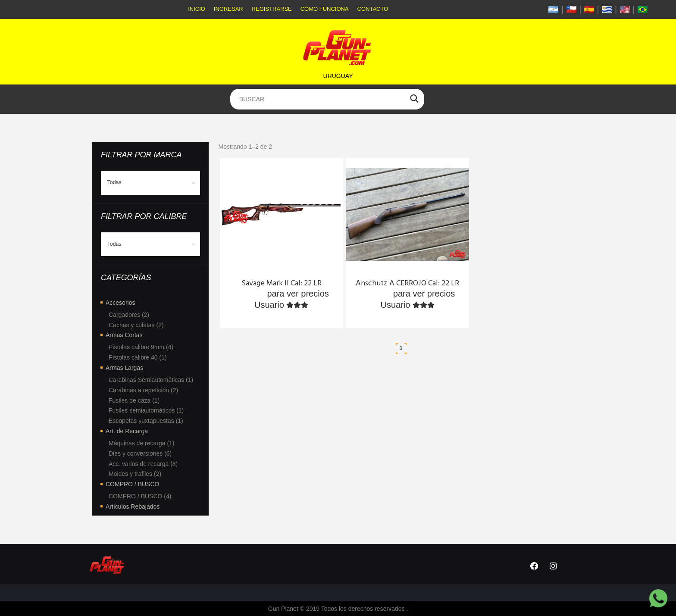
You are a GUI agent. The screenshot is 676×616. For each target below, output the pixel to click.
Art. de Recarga (127, 431)
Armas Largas (124, 368)
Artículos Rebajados (133, 507)
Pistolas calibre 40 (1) (138, 357)
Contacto (373, 9)
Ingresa (249, 294)
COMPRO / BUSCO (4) (140, 496)
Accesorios (120, 303)
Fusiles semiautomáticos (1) (146, 410)
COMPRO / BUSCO (132, 484)
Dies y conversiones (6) (140, 453)
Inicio (197, 9)
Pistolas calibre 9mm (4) (141, 347)
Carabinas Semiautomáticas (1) (151, 380)
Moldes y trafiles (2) (135, 474)
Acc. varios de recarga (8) (143, 464)
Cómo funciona (325, 9)
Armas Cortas (124, 335)
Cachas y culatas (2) (136, 325)
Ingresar (228, 9)
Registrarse (272, 9)
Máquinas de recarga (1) (142, 443)
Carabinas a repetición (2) (143, 390)
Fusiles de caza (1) (134, 400)
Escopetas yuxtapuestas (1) (146, 421)
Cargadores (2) (129, 315)
